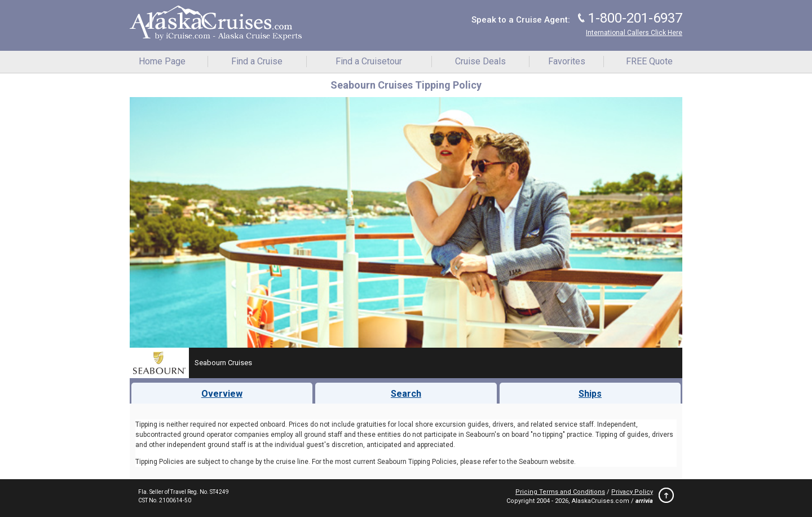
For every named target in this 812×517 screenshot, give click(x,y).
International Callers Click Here (634, 33)
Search (406, 394)
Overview (222, 394)
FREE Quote (649, 61)
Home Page (162, 61)
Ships (590, 394)
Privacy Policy (632, 492)
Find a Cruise (257, 61)
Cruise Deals (480, 61)
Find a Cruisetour (369, 61)
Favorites (567, 61)
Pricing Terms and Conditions (560, 492)
